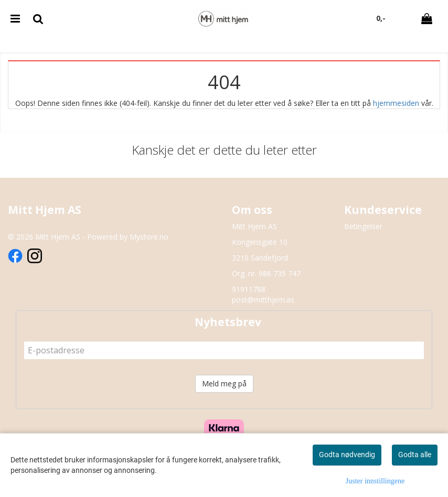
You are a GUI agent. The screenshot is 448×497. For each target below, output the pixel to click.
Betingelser (363, 226)
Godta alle (415, 455)
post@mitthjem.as (263, 300)
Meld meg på (224, 383)
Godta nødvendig (347, 455)
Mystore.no (149, 237)
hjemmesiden (396, 103)
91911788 (249, 289)
